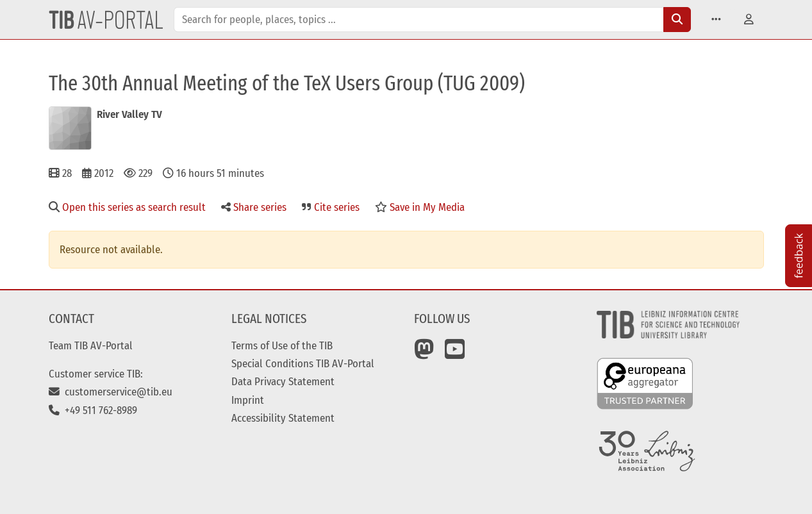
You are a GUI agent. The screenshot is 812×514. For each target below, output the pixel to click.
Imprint (248, 400)
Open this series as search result (127, 207)
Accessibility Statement (283, 418)
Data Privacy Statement (283, 381)
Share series (254, 207)
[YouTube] (455, 354)
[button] (716, 20)
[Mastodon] (424, 354)
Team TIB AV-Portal (91, 345)
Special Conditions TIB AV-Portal (303, 363)
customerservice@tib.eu (111, 392)
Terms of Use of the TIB (282, 345)
